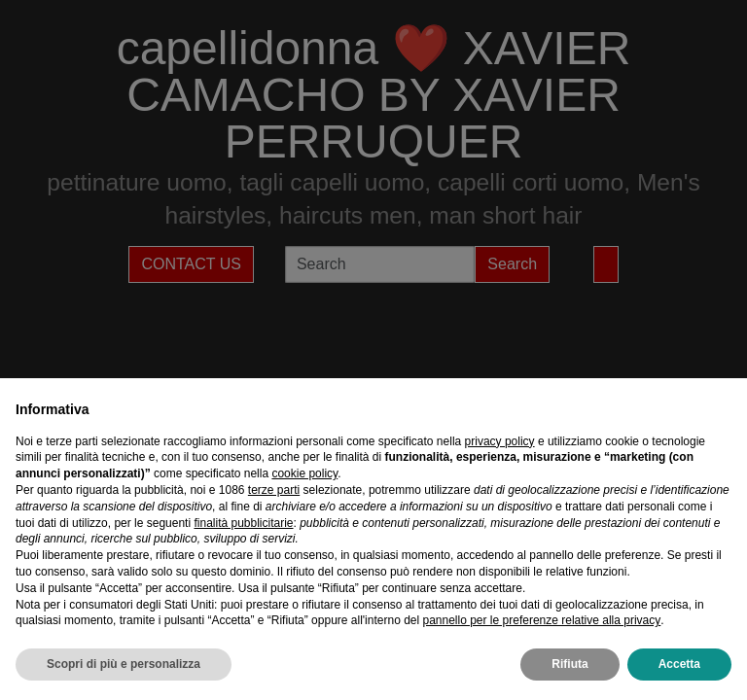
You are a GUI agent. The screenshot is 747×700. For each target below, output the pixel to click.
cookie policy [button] (304, 473)
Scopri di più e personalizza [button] (124, 664)
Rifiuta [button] (569, 664)
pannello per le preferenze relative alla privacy (541, 620)
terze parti (274, 490)
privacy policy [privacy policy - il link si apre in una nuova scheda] (500, 441)
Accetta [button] (679, 664)
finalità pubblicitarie (243, 523)
